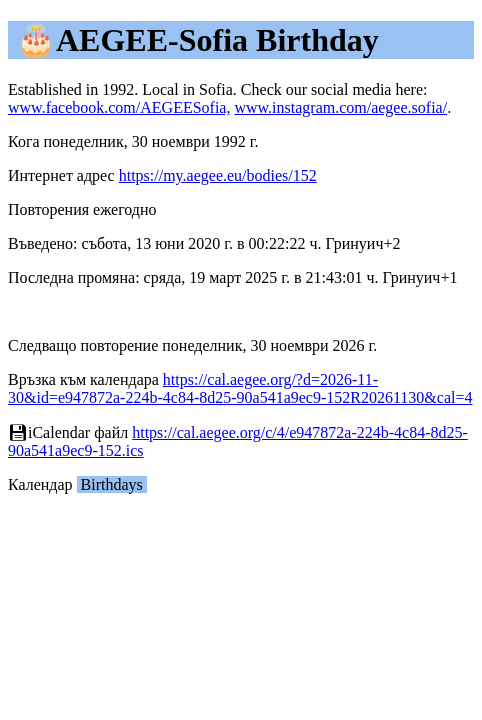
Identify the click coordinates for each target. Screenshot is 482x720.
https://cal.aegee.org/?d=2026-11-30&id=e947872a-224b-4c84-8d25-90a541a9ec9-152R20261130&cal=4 (240, 388)
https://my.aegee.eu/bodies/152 (218, 175)
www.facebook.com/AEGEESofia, (119, 107)
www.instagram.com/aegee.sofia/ (340, 107)
